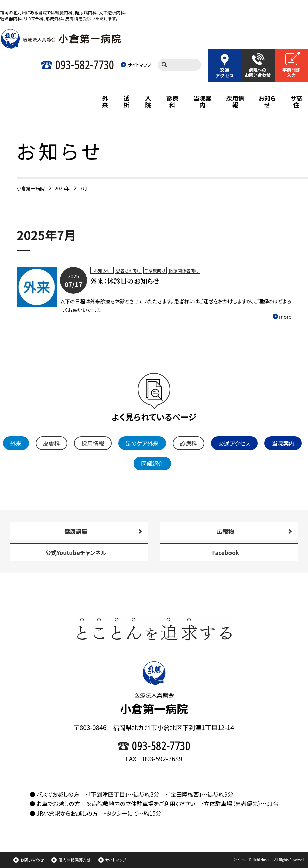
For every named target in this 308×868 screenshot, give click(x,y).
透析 (127, 101)
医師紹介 (152, 463)
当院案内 (202, 101)
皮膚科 (52, 443)
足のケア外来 (142, 443)
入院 (148, 101)
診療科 (172, 101)
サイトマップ (112, 860)
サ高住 (296, 101)
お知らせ (267, 101)
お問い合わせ (29, 860)
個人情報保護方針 (71, 860)
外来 (105, 101)
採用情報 (235, 101)
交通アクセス (235, 443)
